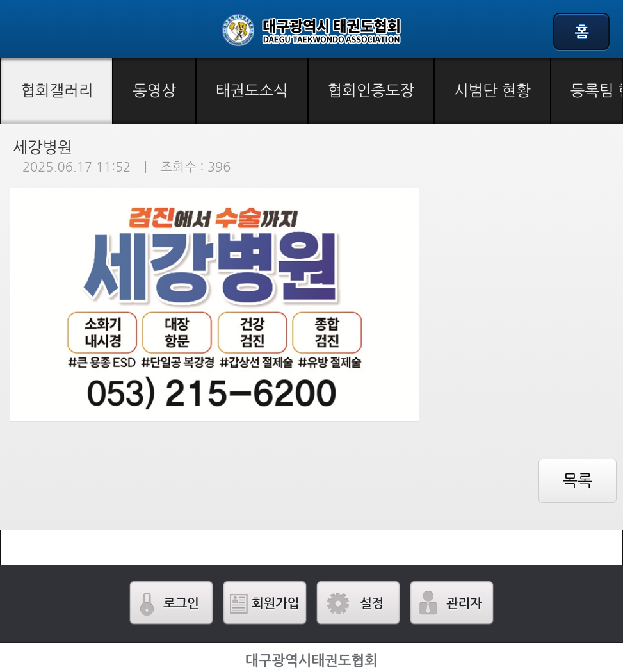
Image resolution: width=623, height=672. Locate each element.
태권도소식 (252, 90)
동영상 (154, 90)
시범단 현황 (492, 90)
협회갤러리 (57, 90)
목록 (578, 481)
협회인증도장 (371, 90)
